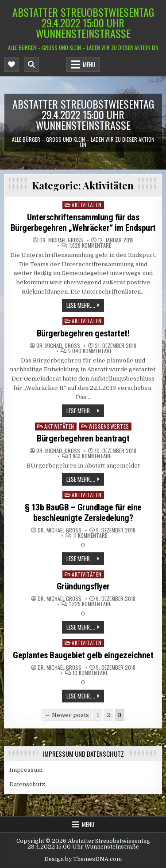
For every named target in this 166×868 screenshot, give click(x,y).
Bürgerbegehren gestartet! (83, 333)
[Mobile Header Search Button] (31, 64)
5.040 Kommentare (90, 351)
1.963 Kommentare (90, 456)
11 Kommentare (90, 536)
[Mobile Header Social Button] (12, 64)
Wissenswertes (109, 426)
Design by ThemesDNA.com (83, 859)
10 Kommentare (90, 673)
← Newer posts (67, 715)
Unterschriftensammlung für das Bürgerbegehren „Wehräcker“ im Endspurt (83, 223)
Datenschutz (27, 784)
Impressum (26, 770)
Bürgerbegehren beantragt (83, 438)
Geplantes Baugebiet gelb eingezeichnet (83, 655)
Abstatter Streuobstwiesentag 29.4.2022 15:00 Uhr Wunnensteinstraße (83, 23)
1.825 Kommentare (90, 604)
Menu (89, 64)
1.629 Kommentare (90, 245)
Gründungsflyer (83, 586)
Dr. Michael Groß (61, 240)
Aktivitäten (87, 205)
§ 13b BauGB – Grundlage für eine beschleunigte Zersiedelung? (83, 513)
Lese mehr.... (81, 305)
